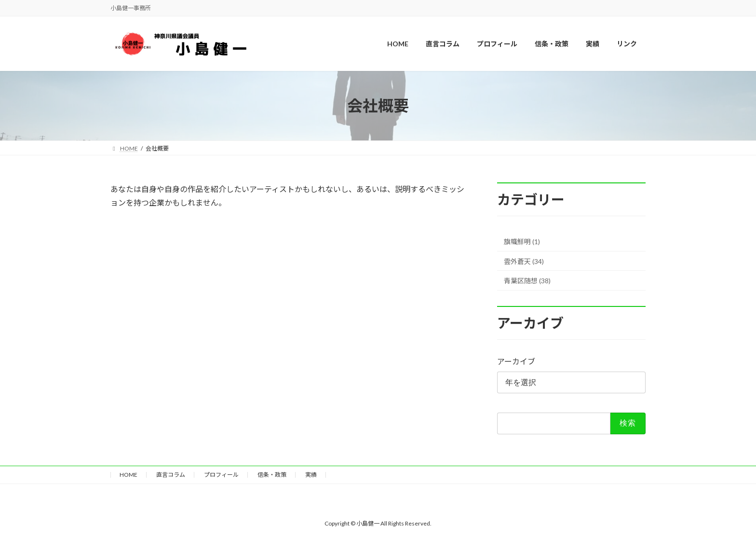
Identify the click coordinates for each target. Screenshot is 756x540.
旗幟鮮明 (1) (522, 242)
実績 (311, 475)
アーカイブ (516, 362)
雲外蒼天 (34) (524, 261)
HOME (128, 475)
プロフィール (221, 475)
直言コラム (171, 475)
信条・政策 (272, 475)
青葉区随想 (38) (527, 281)
